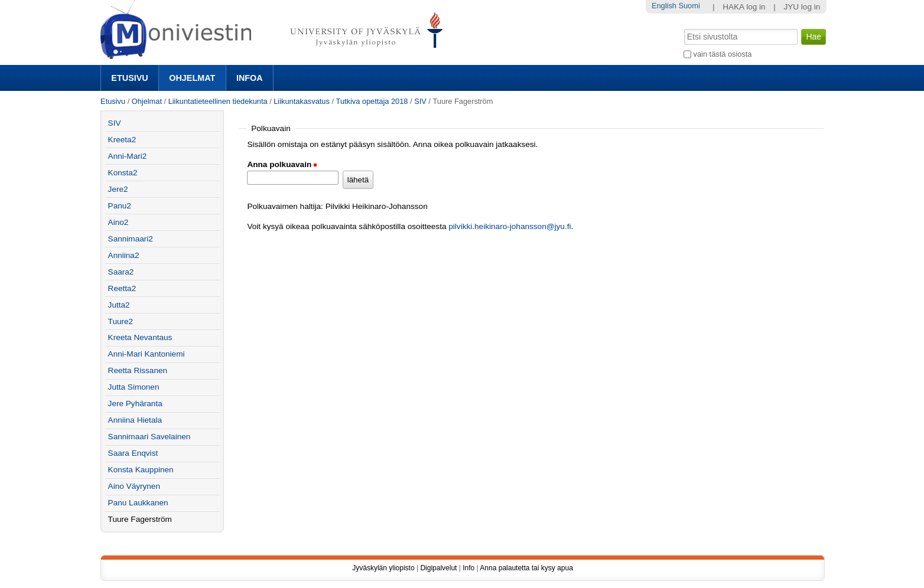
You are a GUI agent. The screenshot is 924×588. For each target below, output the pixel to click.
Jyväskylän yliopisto (383, 568)
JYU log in (802, 7)
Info (468, 568)
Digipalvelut (438, 568)
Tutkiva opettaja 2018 (372, 101)
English (664, 6)
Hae (683, 28)
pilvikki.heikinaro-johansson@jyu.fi (510, 226)
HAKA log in (744, 7)
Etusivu (129, 78)
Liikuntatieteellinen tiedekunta (218, 101)
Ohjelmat (192, 78)
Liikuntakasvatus (302, 101)
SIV (420, 101)
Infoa (250, 78)
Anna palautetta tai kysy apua (526, 568)
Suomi (689, 6)
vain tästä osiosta (723, 54)
